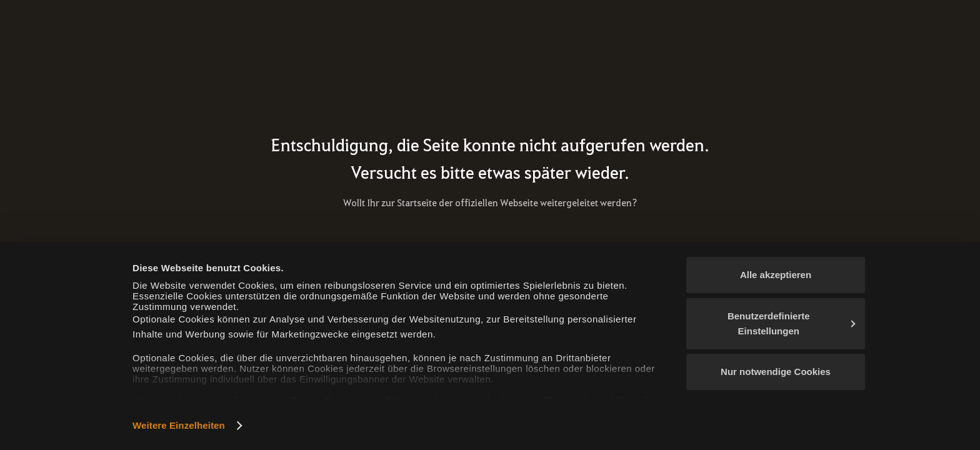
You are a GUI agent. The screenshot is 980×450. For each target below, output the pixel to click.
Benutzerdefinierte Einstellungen (792, 323)
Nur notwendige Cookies (776, 372)
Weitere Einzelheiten (179, 425)
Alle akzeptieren (776, 275)
